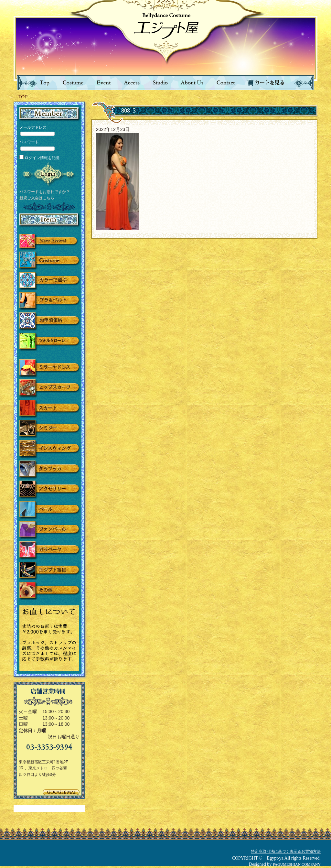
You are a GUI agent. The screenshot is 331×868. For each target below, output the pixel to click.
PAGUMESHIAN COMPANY (297, 864)
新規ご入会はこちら (37, 198)
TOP (23, 97)
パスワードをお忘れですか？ (45, 192)
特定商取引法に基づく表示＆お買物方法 (286, 852)
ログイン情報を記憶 (39, 158)
